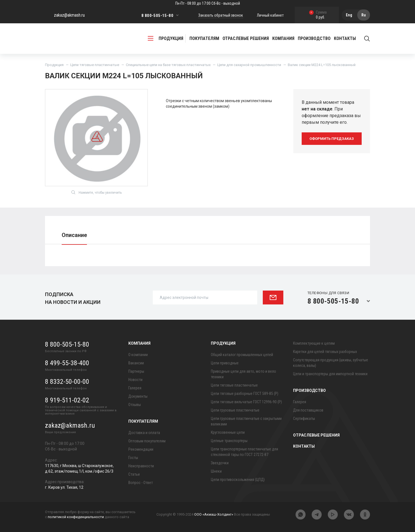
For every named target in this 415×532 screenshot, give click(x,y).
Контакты (345, 38)
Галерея (135, 388)
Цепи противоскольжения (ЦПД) (238, 480)
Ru (364, 15)
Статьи (134, 474)
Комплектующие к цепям (314, 343)
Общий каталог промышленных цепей (242, 355)
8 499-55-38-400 (67, 363)
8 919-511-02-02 (67, 400)
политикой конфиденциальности (76, 517)
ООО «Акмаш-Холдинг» (214, 515)
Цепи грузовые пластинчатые (235, 410)
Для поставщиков (308, 410)
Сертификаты (304, 418)
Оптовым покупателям (147, 441)
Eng (349, 15)
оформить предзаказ (332, 139)
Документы (138, 396)
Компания (139, 343)
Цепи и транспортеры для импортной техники (330, 374)
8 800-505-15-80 (157, 16)
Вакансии (136, 363)
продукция (166, 38)
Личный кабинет (270, 15)
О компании (138, 355)
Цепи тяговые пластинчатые (95, 65)
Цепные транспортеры (229, 441)
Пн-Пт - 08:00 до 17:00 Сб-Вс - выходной (208, 3)
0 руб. (318, 15)
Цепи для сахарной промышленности (249, 65)
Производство (309, 390)
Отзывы (135, 405)
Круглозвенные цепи (228, 432)
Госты (133, 458)
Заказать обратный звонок (221, 15)
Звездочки (220, 463)
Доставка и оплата (144, 433)
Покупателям (143, 421)
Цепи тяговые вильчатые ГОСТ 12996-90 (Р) (246, 402)
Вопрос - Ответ (141, 483)
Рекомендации (141, 449)
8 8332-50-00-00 (67, 382)
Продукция (54, 65)
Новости (135, 380)
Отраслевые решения (246, 38)
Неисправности (141, 466)
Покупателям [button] (204, 38)
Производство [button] (314, 38)
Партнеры (136, 371)
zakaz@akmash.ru (69, 15)
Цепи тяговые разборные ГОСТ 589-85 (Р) (245, 394)
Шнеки (216, 471)
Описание (74, 235)
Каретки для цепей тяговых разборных (325, 352)
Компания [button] (283, 38)
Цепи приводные (225, 363)
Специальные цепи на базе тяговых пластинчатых (168, 65)
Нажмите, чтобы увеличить (97, 192)
